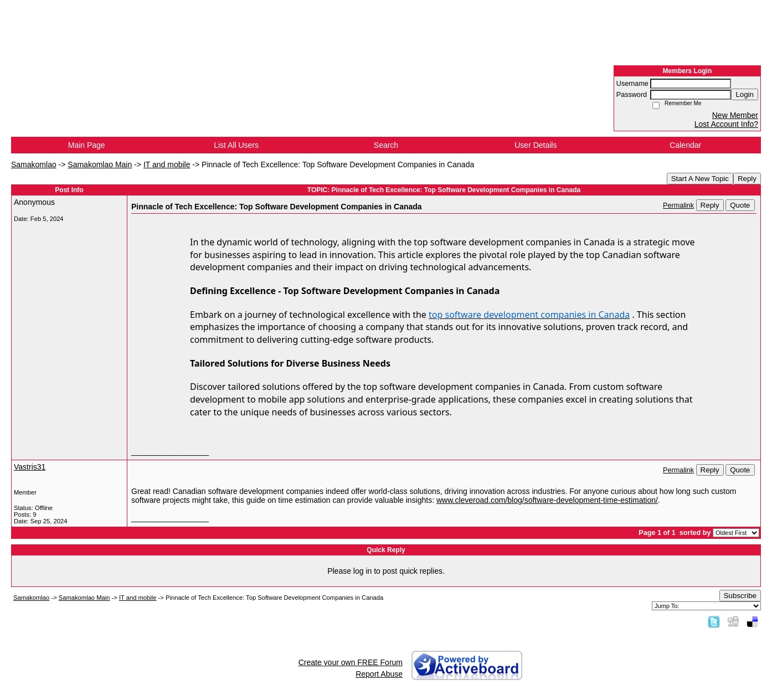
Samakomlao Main (100, 164)
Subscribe (740, 596)
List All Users (236, 145)
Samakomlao (34, 164)
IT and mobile (167, 164)
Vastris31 (30, 467)
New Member (735, 115)
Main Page (87, 145)
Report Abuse (379, 674)
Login (745, 94)
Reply (747, 179)
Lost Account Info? (726, 124)
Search (386, 145)
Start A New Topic (700, 179)
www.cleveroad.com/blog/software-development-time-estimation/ (547, 500)
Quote (740, 205)
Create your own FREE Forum (351, 662)
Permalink (678, 205)
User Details (536, 145)
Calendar (685, 145)
